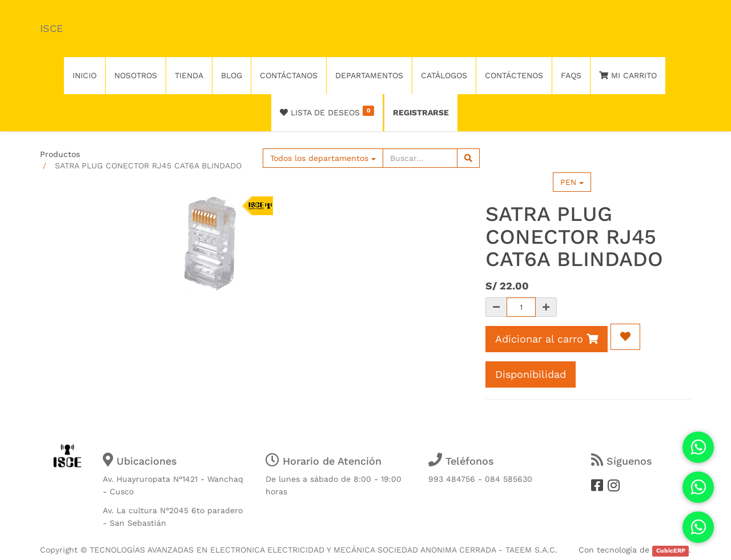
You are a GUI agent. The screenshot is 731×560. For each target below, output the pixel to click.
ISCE (51, 28)
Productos (60, 154)
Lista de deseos (327, 111)
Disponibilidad (531, 374)
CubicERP (671, 551)
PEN (572, 182)
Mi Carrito (628, 75)
